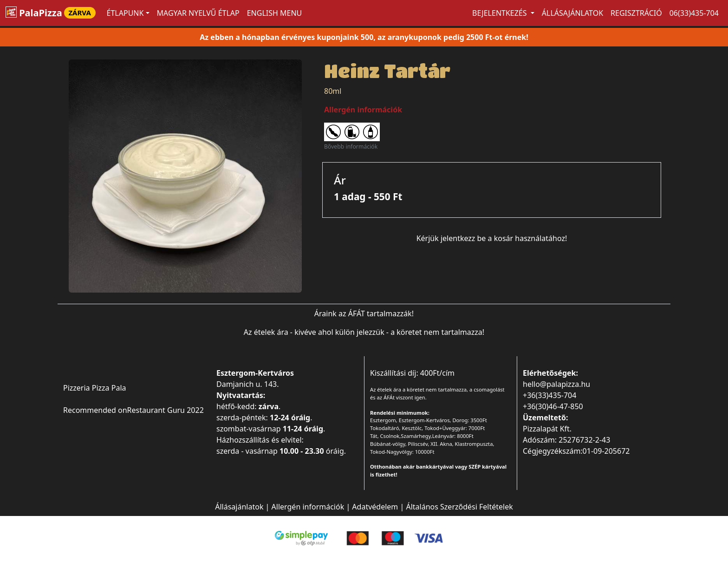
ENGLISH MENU (275, 13)
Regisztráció (636, 13)
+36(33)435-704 (549, 395)
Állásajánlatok (572, 13)
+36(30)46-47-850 (553, 406)
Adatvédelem (375, 507)
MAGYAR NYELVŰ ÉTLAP (198, 13)
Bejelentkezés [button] (500, 13)
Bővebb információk (351, 147)
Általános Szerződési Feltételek (459, 507)
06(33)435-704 (694, 13)
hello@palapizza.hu (556, 384)
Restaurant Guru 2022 (166, 410)
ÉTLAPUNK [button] (125, 13)
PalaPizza (51, 13)
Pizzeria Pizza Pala (95, 388)
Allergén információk (308, 507)
